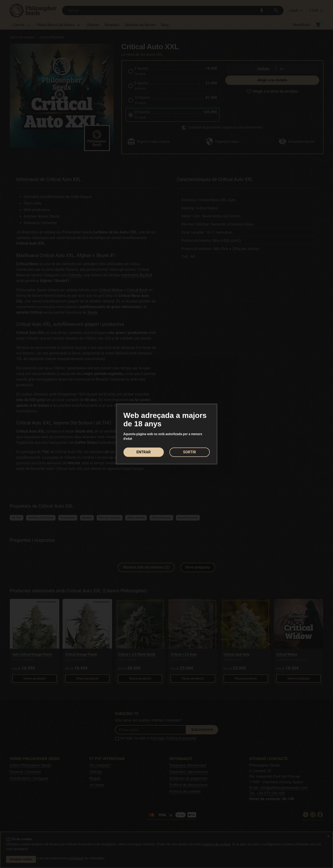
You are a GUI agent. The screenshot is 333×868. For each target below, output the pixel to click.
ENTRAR (143, 452)
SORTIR (189, 452)
